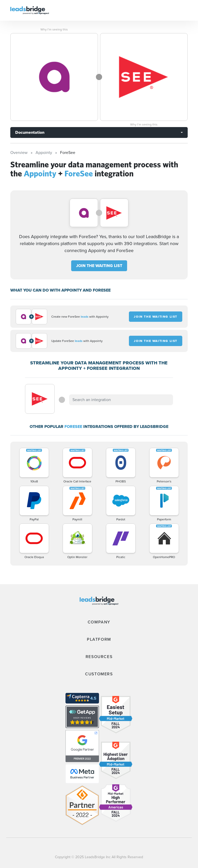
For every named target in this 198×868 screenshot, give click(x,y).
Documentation (30, 132)
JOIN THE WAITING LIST (99, 266)
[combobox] (121, 400)
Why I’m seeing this (54, 29)
